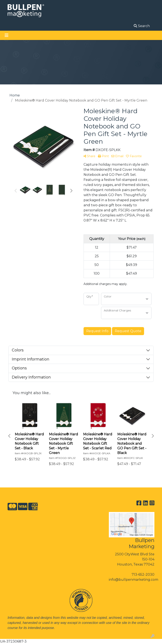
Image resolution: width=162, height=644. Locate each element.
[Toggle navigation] (7, 35)
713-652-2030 (143, 575)
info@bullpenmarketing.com (134, 580)
